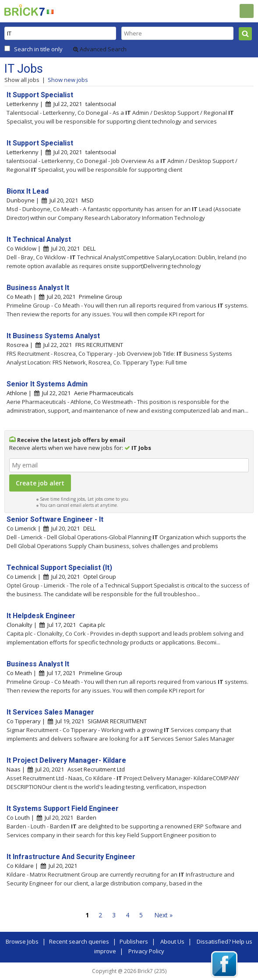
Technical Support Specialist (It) (59, 568)
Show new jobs (68, 80)
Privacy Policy (146, 951)
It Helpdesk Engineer (41, 616)
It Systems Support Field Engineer (63, 808)
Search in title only (38, 49)
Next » (163, 915)
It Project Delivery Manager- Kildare (66, 760)
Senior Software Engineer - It (55, 519)
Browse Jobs (22, 941)
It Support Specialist (40, 95)
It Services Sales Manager (50, 712)
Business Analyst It (38, 288)
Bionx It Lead (28, 191)
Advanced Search (100, 49)
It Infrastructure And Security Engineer (71, 857)
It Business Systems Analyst (53, 336)
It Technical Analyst (39, 239)
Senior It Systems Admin (47, 384)
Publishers (134, 941)
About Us (172, 941)
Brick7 (25, 10)
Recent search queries (79, 941)
